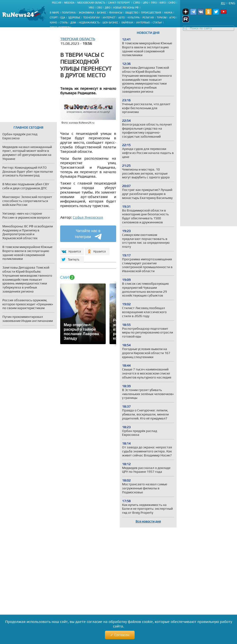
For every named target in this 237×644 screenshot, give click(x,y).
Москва (69, 3)
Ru (223, 3)
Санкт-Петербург (119, 3)
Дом (73, 23)
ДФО (107, 8)
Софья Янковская (88, 217)
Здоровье (74, 18)
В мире (54, 13)
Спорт (54, 18)
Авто (121, 18)
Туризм (162, 18)
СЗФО (137, 3)
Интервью (143, 23)
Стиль (64, 23)
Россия (57, 3)
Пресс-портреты (60, 27)
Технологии (91, 18)
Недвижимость (89, 23)
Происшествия (151, 13)
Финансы (116, 13)
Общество (132, 13)
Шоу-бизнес (110, 23)
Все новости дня (148, 521)
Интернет (109, 18)
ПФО (154, 3)
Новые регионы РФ (126, 8)
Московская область (91, 3)
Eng (232, 3)
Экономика (86, 13)
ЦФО (145, 3)
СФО (99, 8)
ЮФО (163, 3)
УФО (91, 8)
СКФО (172, 3)
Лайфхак (127, 23)
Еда (63, 18)
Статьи (157, 23)
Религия (148, 18)
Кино (53, 23)
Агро (172, 18)
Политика (69, 13)
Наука (168, 13)
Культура (134, 18)
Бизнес (102, 13)
